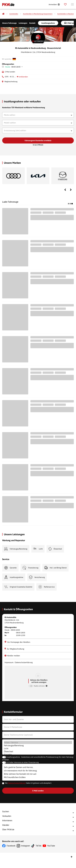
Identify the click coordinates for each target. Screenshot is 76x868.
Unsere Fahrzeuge (9, 23)
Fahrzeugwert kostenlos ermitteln (38, 141)
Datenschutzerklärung (17, 784)
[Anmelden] (54, 4)
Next (71, 191)
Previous (65, 191)
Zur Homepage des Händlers (17, 643)
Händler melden (12, 657)
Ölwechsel (38, 752)
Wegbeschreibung (11, 82)
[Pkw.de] (3, 14)
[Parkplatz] (65, 4)
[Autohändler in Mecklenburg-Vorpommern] (38, 14)
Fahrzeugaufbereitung (38, 746)
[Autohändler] (14, 14)
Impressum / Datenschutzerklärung (19, 663)
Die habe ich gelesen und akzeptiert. (28, 784)
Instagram (26, 862)
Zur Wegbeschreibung (14, 650)
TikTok (40, 862)
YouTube (54, 862)
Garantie (38, 755)
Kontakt (32, 23)
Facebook (11, 862)
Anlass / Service (38, 743)
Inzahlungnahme (48, 23)
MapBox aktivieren (39, 687)
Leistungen (23, 23)
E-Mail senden (10, 73)
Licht (38, 749)
